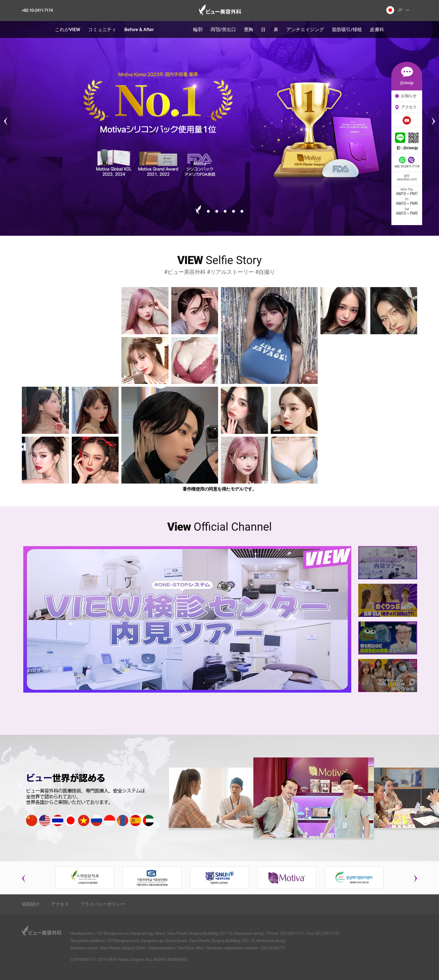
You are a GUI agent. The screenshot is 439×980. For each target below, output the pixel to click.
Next (433, 121)
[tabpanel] (219, 121)
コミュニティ (102, 29)
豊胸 (249, 29)
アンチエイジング (305, 29)
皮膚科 (377, 29)
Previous (6, 121)
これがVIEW (68, 29)
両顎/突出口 (223, 29)
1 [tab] (198, 210)
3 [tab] (217, 211)
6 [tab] (242, 211)
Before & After (139, 29)
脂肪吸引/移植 (347, 29)
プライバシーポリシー (103, 904)
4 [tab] (225, 211)
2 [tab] (208, 211)
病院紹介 (31, 904)
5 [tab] (234, 211)
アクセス (60, 904)
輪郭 (198, 29)
